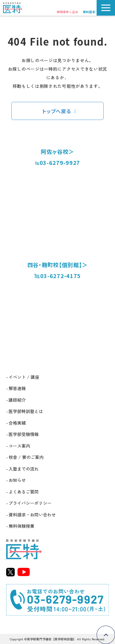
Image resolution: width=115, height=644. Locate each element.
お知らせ (17, 480)
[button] (106, 8)
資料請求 (89, 12)
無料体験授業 (21, 526)
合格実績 (17, 423)
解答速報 (17, 388)
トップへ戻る (57, 111)
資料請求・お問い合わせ (32, 515)
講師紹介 (17, 400)
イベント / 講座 (24, 377)
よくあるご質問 (24, 492)
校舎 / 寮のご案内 (26, 457)
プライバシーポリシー (30, 503)
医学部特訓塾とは (26, 411)
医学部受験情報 (24, 434)
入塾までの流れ (24, 469)
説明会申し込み (67, 12)
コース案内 (19, 446)
